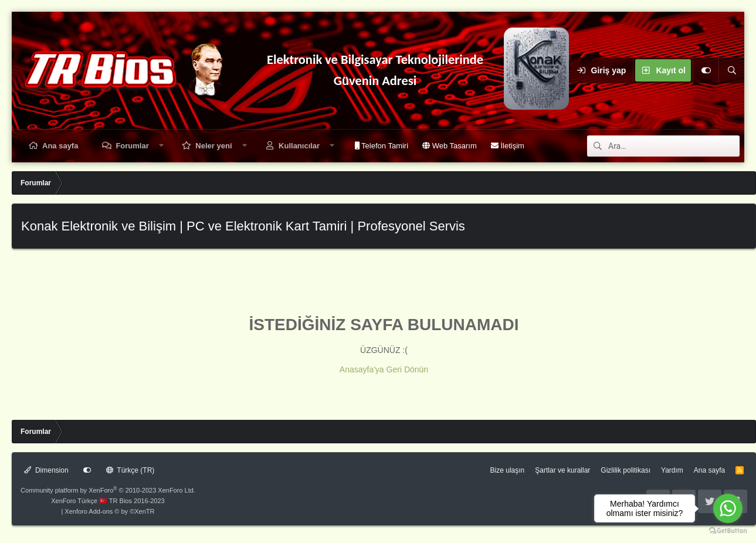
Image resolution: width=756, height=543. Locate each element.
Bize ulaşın (508, 470)
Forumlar (132, 146)
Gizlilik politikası (626, 470)
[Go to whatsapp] (728, 508)
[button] (161, 146)
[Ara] (731, 70)
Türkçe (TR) (130, 470)
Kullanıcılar (299, 146)
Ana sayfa (60, 146)
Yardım (672, 470)
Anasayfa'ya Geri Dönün (384, 369)
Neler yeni (213, 146)
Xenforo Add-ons (109, 511)
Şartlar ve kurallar (562, 470)
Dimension (46, 470)
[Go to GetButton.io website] (728, 531)
